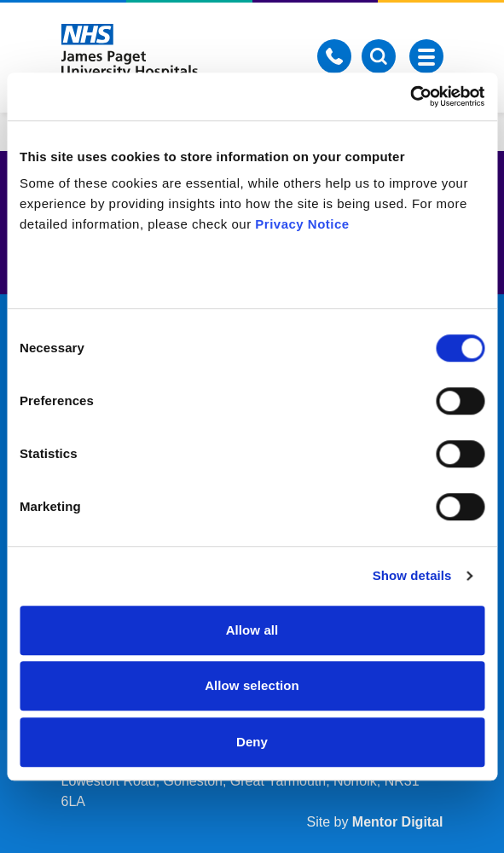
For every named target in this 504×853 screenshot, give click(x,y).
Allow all (252, 630)
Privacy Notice (302, 224)
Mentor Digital (398, 822)
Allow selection (252, 685)
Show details (412, 575)
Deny (252, 742)
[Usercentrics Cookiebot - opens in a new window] (410, 96)
